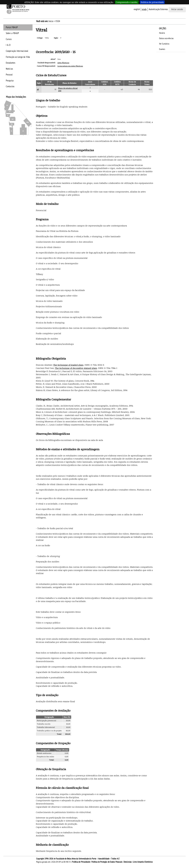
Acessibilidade (104, 859)
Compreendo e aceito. (127, 2)
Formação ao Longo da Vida (18, 57)
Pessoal (9, 75)
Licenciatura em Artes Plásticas (70, 66)
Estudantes (11, 63)
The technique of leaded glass (68, 365)
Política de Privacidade (81, 862)
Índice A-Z (115, 859)
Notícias (9, 69)
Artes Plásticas (63, 63)
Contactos (10, 86)
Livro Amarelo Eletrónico (143, 862)
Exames (162, 49)
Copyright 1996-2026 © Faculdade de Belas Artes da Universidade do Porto (66, 859)
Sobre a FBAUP (12, 33)
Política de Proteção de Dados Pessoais (107, 862)
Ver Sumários (164, 44)
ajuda (144, 9)
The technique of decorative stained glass (76, 368)
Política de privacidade (152, 2)
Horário (162, 33)
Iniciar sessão (177, 9)
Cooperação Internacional (17, 51)
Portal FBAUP (12, 27)
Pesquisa (10, 81)
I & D (8, 45)
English (137, 9)
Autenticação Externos (158, 9)
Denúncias (128, 862)
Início (51, 21)
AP (38, 89)
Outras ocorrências (166, 38)
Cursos (9, 39)
